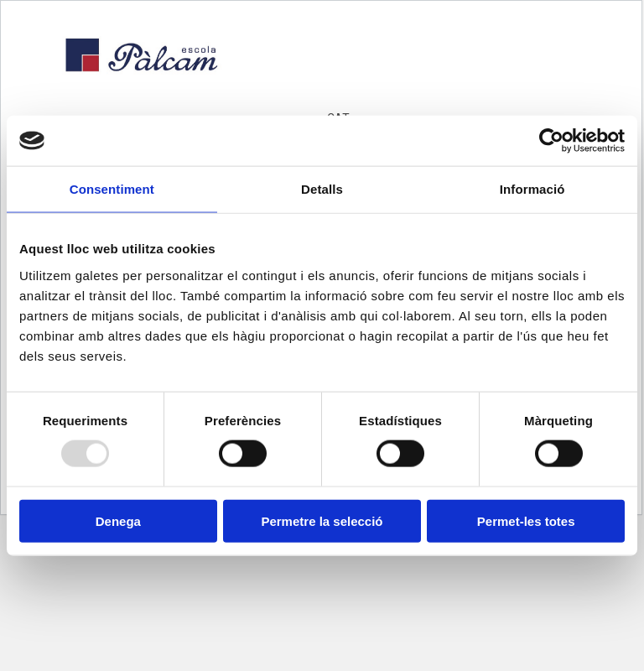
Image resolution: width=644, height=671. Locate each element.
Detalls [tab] (322, 189)
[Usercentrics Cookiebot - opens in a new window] (551, 141)
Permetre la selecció (322, 520)
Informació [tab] (532, 189)
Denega (118, 520)
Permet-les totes (526, 520)
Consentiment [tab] (112, 189)
